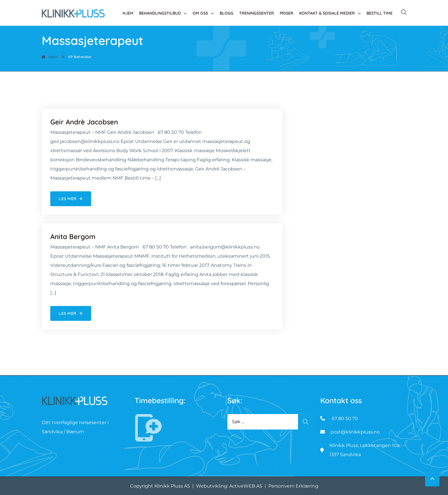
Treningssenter (257, 13)
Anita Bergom (73, 236)
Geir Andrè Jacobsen (84, 122)
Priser (287, 13)
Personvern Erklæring (293, 486)
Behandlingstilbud (160, 13)
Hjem (128, 13)
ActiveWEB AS (246, 486)
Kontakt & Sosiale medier (327, 13)
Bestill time (380, 13)
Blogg (227, 13)
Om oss (200, 13)
